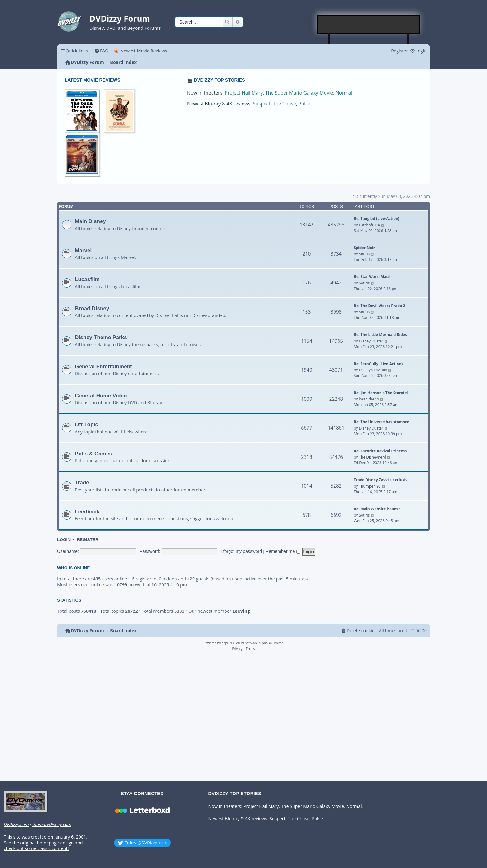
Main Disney (90, 221)
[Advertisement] (369, 25)
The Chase (284, 104)
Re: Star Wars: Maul (372, 277)
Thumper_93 (370, 486)
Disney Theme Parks (101, 337)
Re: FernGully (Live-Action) (378, 364)
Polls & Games (93, 454)
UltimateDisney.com (52, 825)
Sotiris (364, 254)
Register (88, 540)
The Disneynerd (372, 457)
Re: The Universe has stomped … (384, 422)
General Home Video (101, 396)
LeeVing (241, 611)
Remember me (283, 551)
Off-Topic (86, 424)
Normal (344, 93)
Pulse (305, 104)
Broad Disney (92, 308)
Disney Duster (371, 341)
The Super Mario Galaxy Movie (299, 93)
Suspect (262, 104)
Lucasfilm (87, 279)
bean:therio (369, 399)
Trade (82, 482)
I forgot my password (241, 551)
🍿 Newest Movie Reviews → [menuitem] (143, 51)
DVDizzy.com (16, 825)
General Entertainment (103, 366)
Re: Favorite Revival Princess (380, 451)
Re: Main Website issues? (377, 509)
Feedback (87, 512)
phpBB (226, 643)
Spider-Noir (364, 248)
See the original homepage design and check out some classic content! (43, 846)
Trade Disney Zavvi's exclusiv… (382, 480)
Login (64, 540)
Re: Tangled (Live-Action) (377, 219)
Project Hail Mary (244, 93)
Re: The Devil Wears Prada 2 (379, 306)
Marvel (83, 250)
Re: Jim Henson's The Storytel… (382, 393)
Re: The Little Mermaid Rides (380, 335)
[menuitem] (101, 51)
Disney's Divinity (373, 370)
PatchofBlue (369, 225)
